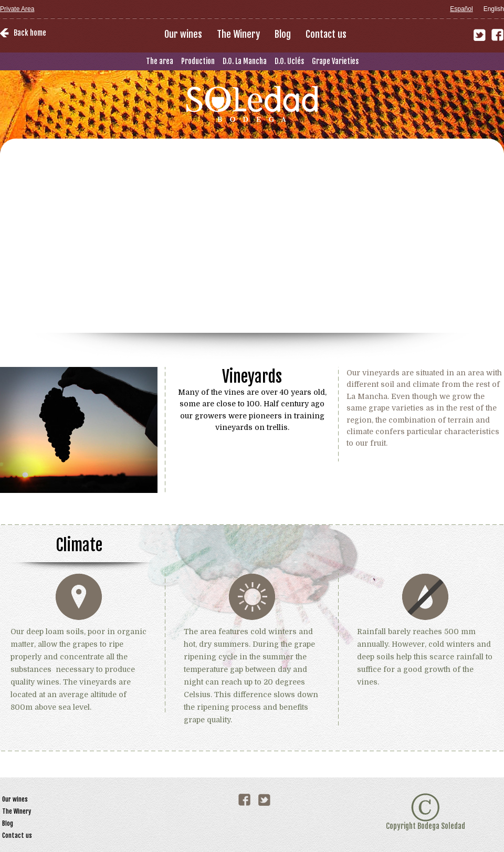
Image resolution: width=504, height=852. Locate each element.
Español (461, 9)
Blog (283, 34)
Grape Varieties (335, 61)
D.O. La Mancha (245, 61)
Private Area (17, 9)
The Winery (238, 34)
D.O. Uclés (289, 61)
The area (160, 61)
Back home (30, 33)
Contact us (326, 34)
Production (198, 61)
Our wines (183, 34)
